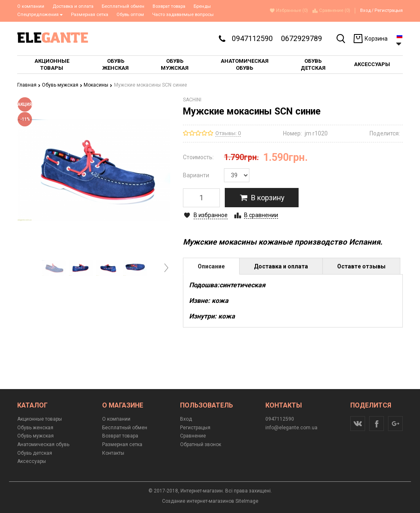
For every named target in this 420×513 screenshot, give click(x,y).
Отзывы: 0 (228, 133)
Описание (211, 266)
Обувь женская (35, 428)
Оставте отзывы (361, 266)
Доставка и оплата (73, 6)
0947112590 (252, 38)
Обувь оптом (130, 15)
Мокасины (98, 85)
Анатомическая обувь (43, 444)
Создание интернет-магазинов (198, 501)
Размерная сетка (90, 15)
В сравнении (261, 215)
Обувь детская (35, 453)
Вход (365, 10)
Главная (29, 85)
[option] (54, 268)
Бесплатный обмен (123, 6)
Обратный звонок (201, 444)
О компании (31, 6)
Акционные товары (40, 419)
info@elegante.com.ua (291, 428)
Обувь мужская (62, 85)
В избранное (211, 215)
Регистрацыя (389, 10)
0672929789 (301, 38)
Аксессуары (32, 461)
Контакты (113, 453)
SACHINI (192, 100)
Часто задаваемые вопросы (183, 15)
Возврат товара (169, 6)
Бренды (202, 6)
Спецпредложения (40, 15)
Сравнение (193, 436)
